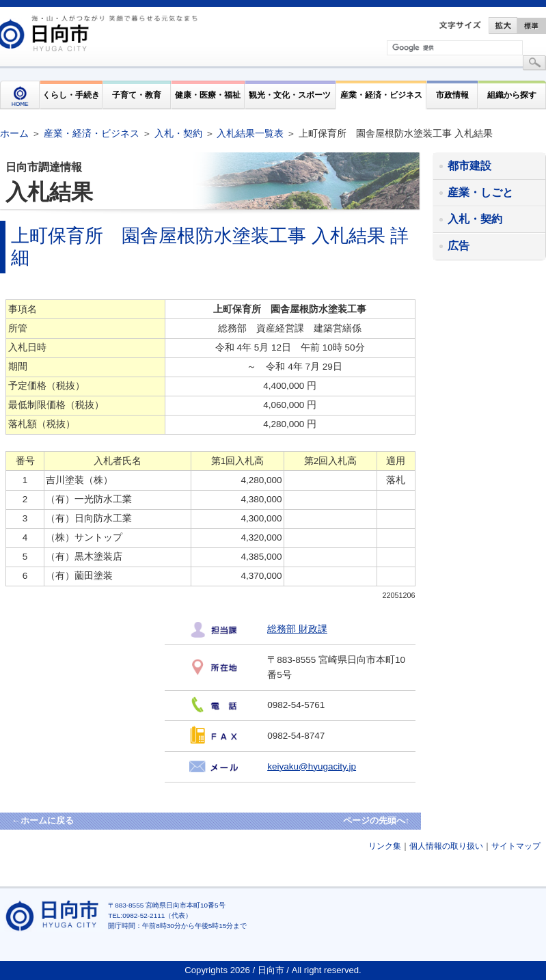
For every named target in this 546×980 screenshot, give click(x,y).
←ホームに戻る (43, 820)
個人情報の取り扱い (446, 846)
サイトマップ (516, 846)
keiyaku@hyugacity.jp (312, 766)
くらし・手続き (71, 95)
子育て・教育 (137, 95)
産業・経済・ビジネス (381, 95)
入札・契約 (178, 133)
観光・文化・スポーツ (290, 95)
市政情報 (452, 95)
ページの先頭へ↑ (377, 820)
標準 (532, 26)
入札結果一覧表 (250, 133)
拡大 (503, 26)
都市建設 (469, 166)
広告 (459, 246)
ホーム (14, 133)
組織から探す (512, 95)
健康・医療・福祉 (208, 95)
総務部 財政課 (297, 629)
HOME (20, 95)
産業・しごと (480, 192)
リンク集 (385, 846)
